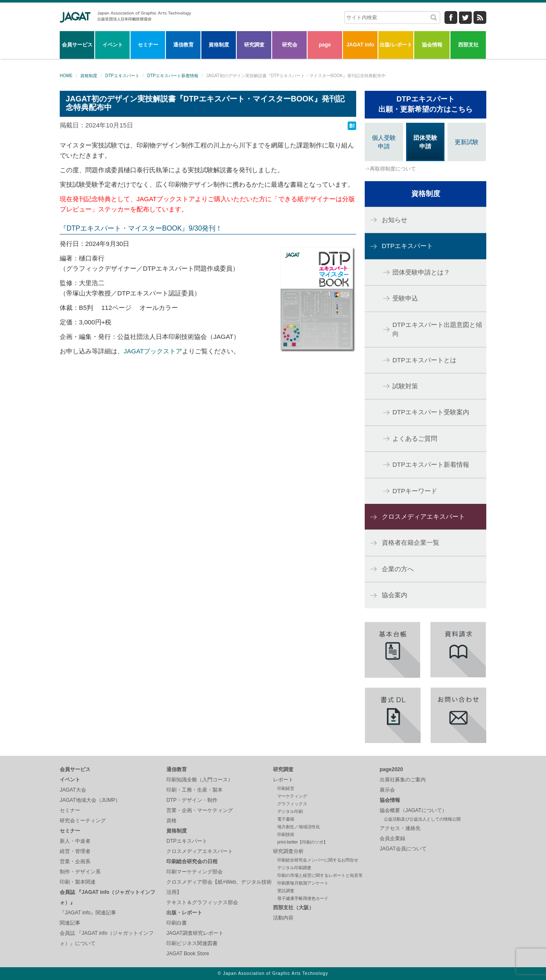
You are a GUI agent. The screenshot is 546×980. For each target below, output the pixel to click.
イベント (113, 45)
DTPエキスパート (122, 76)
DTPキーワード (415, 491)
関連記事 (70, 923)
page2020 (391, 769)
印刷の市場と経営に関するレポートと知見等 (320, 875)
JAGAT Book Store (188, 954)
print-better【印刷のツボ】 (302, 842)
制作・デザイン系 (80, 872)
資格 (171, 821)
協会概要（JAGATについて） (413, 810)
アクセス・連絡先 (400, 828)
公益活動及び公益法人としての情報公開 (422, 819)
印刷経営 (286, 788)
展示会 (387, 790)
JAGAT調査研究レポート (195, 933)
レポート (283, 780)
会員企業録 (392, 838)
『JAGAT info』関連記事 (88, 913)
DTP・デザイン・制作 (192, 800)
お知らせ (395, 220)
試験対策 (405, 386)
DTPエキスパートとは (424, 360)
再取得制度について (393, 169)
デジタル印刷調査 (294, 868)
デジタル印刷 (290, 811)
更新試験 (467, 142)
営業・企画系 (75, 861)
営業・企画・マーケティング (200, 810)
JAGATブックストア (153, 351)
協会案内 (395, 595)
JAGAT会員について (403, 849)
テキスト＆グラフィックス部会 (202, 902)
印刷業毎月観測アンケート (303, 883)
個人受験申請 (384, 142)
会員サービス (77, 45)
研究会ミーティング (83, 821)
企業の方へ (398, 569)
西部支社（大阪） (293, 908)
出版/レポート (396, 45)
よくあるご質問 (415, 438)
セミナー (148, 45)
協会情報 (432, 45)
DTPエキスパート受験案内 (431, 412)
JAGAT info (360, 45)
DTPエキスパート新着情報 (173, 76)
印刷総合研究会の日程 (192, 861)
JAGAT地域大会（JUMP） (90, 800)
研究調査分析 (288, 851)
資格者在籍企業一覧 (411, 542)
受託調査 (286, 891)
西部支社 (468, 45)
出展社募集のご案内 (403, 780)
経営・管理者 (75, 851)
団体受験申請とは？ (421, 272)
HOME (66, 76)
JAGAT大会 (73, 790)
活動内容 (283, 918)
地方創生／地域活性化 (299, 827)
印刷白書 (177, 923)
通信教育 (183, 45)
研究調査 (254, 45)
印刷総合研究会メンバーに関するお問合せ (318, 860)
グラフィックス (292, 804)
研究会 (290, 45)
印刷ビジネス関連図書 (192, 943)
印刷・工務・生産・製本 (195, 790)
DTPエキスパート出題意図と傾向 (437, 329)
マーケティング (292, 796)
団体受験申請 (425, 142)
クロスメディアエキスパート (423, 516)
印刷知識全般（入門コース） (200, 780)
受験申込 (405, 298)
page (325, 45)
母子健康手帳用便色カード (303, 898)
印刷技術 (286, 834)
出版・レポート (184, 913)
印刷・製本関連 (78, 882)
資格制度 (219, 45)
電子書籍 (286, 819)
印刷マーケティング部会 (195, 872)
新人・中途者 (75, 841)
